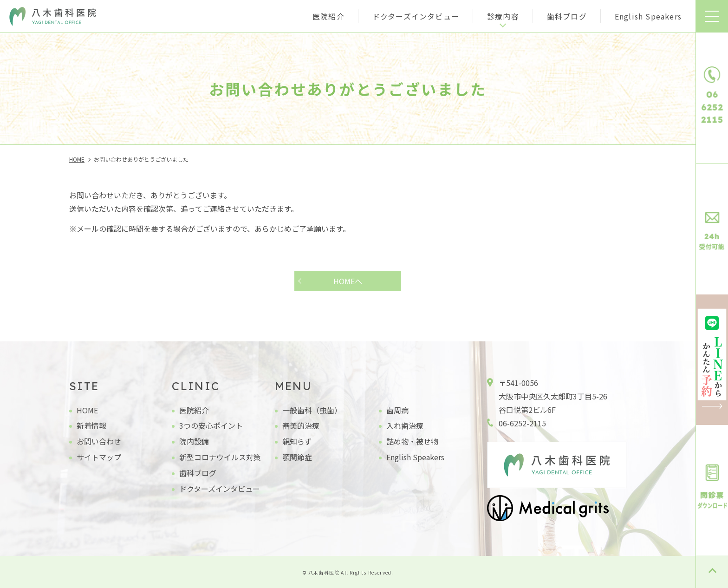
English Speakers (648, 16)
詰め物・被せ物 (412, 441)
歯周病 (397, 410)
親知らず (297, 441)
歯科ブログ (567, 16)
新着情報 (91, 425)
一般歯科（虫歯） (312, 410)
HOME (87, 410)
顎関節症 (297, 457)
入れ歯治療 (405, 425)
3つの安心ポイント (211, 425)
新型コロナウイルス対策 (220, 457)
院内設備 (194, 441)
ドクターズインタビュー (416, 16)
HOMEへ (348, 281)
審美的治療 (301, 425)
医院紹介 (328, 16)
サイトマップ (99, 457)
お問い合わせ (99, 441)
